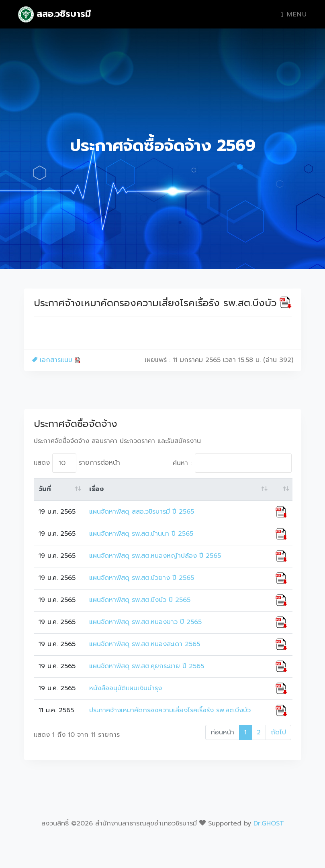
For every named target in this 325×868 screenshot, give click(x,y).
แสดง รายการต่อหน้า (77, 463)
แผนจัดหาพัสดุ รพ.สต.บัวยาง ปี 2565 (142, 578)
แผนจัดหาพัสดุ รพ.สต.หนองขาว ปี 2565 (145, 622)
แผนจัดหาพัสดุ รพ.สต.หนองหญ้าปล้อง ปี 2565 (155, 556)
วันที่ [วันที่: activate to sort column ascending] (45, 489)
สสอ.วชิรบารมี (55, 14)
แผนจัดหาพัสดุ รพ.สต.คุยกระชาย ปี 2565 (147, 666)
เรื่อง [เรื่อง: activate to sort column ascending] (96, 489)
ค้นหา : (232, 463)
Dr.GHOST (269, 823)
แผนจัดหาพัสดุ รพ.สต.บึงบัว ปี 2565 (140, 600)
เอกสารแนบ (56, 360)
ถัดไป (278, 732)
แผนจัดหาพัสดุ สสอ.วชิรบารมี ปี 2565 (142, 512)
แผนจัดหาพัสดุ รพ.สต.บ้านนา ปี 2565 (141, 534)
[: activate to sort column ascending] (281, 490)
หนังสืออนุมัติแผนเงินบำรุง (126, 688)
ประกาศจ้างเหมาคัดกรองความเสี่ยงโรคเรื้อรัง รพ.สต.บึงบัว (170, 710)
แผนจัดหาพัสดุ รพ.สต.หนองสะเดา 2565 (145, 644)
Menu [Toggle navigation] (294, 14)
